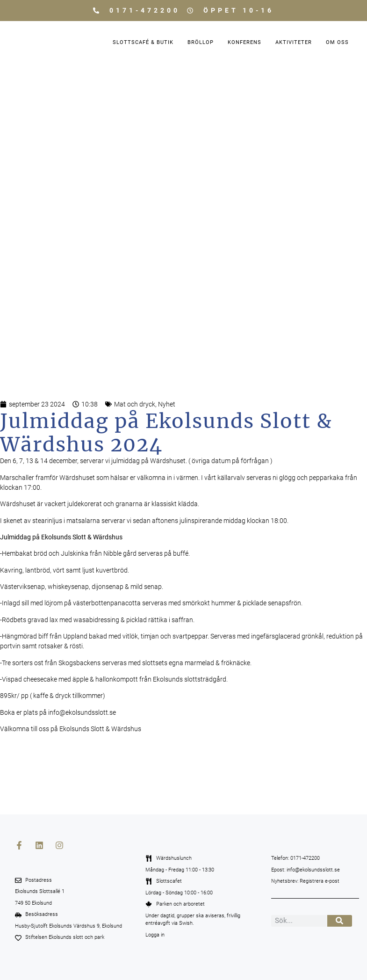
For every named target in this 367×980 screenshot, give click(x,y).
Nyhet (167, 404)
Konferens (245, 42)
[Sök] (340, 921)
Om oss (337, 42)
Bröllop (201, 42)
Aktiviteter (294, 42)
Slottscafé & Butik (143, 42)
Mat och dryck (135, 404)
